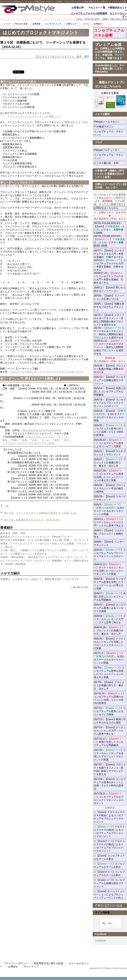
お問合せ (13, 967)
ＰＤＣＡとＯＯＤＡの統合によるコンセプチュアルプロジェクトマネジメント (109, 831)
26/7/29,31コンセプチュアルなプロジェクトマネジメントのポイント (109, 798)
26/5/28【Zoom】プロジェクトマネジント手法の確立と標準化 (110, 488)
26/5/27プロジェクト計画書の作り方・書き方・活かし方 (110, 463)
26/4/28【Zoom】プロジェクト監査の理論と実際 (110, 369)
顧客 (5, 440)
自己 (66, 440)
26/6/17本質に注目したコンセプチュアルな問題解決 (110, 597)
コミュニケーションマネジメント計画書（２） (36, 116)
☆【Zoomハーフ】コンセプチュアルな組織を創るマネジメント (109, 883)
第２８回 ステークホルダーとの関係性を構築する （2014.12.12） (41, 513)
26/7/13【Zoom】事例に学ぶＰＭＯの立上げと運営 (110, 721)
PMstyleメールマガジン (110, 122)
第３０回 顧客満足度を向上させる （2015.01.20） (32, 520)
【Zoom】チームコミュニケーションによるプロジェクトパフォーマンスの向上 (109, 894)
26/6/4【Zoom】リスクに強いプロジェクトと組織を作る (109, 534)
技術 (56, 440)
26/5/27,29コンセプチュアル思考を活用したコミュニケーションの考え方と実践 (109, 475)
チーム (45, 440)
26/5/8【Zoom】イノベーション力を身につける (109, 297)
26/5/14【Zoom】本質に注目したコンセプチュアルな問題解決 (110, 391)
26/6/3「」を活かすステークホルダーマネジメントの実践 (109, 509)
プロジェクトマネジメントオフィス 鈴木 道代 (62, 56)
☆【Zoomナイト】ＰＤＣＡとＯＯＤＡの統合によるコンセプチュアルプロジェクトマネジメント (109, 846)
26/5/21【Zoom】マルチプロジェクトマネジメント (110, 453)
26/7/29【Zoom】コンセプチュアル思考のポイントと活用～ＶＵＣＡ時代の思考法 (110, 784)
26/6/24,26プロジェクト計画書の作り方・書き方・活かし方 (109, 631)
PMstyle (29, 9)
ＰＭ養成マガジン (110, 127)
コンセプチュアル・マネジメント (109, 133)
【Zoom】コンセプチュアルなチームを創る (109, 857)
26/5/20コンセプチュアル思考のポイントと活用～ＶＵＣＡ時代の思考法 (110, 430)
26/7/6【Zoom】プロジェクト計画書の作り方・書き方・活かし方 (109, 685)
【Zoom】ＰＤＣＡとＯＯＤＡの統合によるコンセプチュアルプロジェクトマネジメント (109, 817)
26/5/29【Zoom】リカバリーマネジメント (110, 498)
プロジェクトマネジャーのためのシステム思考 (28, 443)
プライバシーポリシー (16, 963)
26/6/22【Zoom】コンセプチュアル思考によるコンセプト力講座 (110, 608)
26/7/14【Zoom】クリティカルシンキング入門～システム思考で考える (110, 731)
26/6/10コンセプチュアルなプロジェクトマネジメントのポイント (110, 555)
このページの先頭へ (79, 587)
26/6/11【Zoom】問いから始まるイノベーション (110, 289)
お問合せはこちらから (106, 208)
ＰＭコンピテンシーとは (40, 437)
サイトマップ (31, 967)
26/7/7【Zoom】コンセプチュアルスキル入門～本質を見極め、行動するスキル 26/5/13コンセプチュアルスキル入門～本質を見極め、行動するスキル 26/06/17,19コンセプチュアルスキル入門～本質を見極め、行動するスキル (110, 267)
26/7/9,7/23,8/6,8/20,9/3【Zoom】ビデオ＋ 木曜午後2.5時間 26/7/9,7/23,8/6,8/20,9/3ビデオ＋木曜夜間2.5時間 (109, 234)
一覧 (6, 506)
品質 (34, 440)
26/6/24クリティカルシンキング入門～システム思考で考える (110, 619)
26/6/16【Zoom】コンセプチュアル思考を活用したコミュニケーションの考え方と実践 (110, 584)
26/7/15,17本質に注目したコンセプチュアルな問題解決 (109, 742)
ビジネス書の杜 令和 (110, 163)
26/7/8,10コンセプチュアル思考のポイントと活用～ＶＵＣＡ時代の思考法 (110, 698)
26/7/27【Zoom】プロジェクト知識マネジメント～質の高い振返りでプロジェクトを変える (110, 769)
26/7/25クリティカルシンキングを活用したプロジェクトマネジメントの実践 (110, 755)
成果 (25, 440)
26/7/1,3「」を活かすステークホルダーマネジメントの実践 (109, 658)
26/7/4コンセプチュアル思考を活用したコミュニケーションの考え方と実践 (109, 672)
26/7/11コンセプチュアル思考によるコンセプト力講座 (110, 711)
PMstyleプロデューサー (110, 150)
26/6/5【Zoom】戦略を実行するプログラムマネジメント (109, 307)
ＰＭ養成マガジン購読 (25, 579)
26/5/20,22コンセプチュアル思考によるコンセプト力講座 (109, 443)
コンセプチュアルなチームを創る (109, 865)
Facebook (100, 940)
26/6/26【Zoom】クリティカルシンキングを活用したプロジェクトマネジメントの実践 (110, 643)
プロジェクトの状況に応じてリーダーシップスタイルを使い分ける (47, 372)
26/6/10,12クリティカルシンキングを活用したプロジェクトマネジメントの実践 (109, 569)
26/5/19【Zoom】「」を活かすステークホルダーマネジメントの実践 (110, 416)
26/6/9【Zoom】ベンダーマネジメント (110, 543)
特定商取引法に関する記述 (48, 963)
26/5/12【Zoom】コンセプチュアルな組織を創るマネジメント (110, 380)
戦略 (15, 440)
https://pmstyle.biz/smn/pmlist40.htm (42, 430)
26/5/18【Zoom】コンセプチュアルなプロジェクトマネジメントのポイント (110, 403)
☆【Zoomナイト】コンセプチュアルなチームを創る (109, 873)
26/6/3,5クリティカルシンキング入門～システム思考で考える (109, 522)
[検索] (110, 923)
